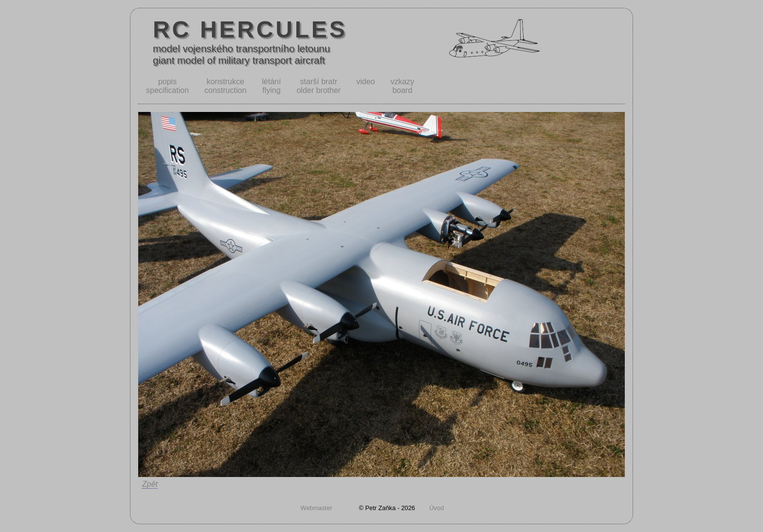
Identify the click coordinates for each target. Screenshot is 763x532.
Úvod (436, 508)
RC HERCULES (250, 29)
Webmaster (317, 508)
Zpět (150, 484)
